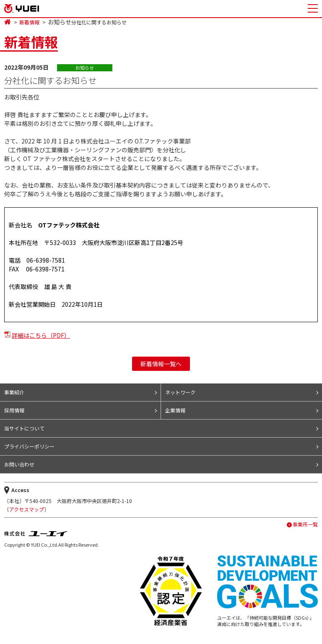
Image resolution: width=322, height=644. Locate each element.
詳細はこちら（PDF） (41, 335)
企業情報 (175, 410)
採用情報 (14, 410)
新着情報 (29, 22)
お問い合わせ (19, 464)
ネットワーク (180, 392)
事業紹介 (14, 392)
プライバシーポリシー (29, 446)
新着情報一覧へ (161, 364)
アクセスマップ (27, 509)
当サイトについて (24, 428)
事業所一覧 (305, 524)
